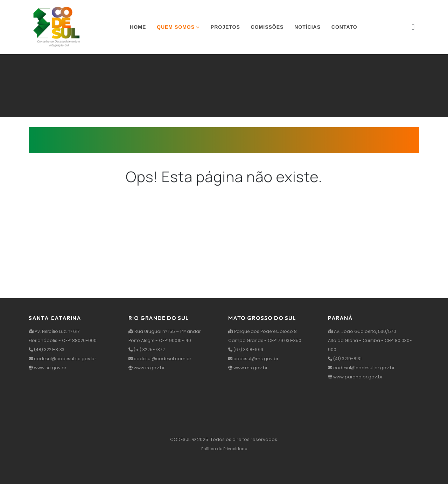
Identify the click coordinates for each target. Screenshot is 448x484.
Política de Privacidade (224, 449)
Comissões (267, 28)
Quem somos (176, 28)
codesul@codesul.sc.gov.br (63, 359)
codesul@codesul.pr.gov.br (362, 368)
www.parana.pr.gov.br (356, 377)
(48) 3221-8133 (48, 350)
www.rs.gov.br (147, 368)
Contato (344, 28)
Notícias (307, 28)
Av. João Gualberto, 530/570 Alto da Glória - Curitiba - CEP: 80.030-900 (370, 340)
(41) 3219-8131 (346, 359)
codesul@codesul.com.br (161, 359)
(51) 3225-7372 (148, 350)
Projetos (225, 28)
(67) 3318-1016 (246, 350)
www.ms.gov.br (248, 368)
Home (138, 28)
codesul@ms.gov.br (254, 359)
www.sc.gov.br (48, 368)
